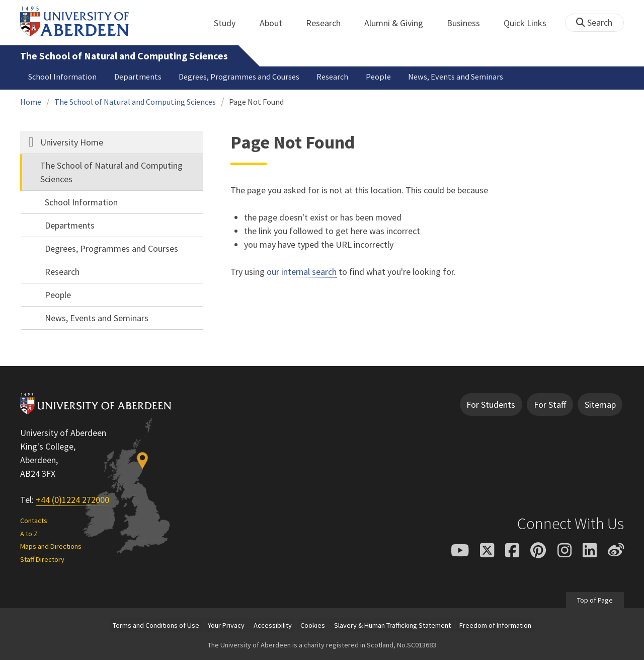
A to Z (29, 534)
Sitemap (600, 405)
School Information (62, 77)
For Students (491, 405)
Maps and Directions (51, 546)
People (378, 77)
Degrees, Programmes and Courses (239, 77)
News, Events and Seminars (456, 77)
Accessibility (273, 625)
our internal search (302, 272)
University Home (72, 142)
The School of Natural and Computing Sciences (124, 56)
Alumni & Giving (399, 23)
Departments (138, 77)
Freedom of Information (495, 625)
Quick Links (531, 23)
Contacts (34, 521)
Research (329, 23)
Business (469, 23)
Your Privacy (226, 625)
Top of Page (595, 600)
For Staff (550, 405)
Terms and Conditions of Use (156, 625)
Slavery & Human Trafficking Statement (392, 625)
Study (230, 23)
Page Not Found (256, 102)
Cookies (313, 625)
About (276, 23)
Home (31, 102)
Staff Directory (42, 559)
